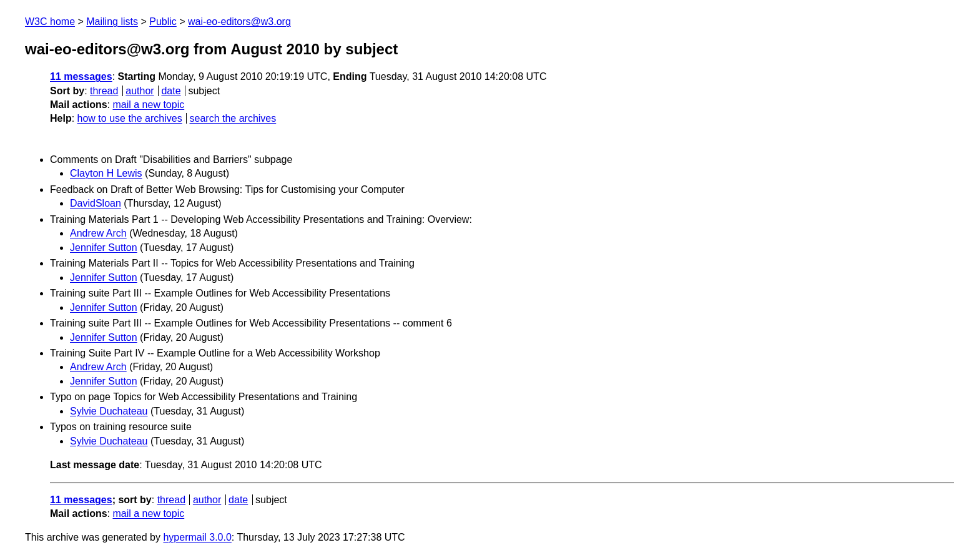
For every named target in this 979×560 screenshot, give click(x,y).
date (171, 91)
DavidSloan (96, 203)
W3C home (50, 22)
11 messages (81, 76)
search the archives (233, 118)
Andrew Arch (98, 233)
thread (104, 91)
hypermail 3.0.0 (197, 537)
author (140, 91)
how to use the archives (130, 118)
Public (163, 22)
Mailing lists (112, 22)
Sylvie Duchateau (109, 411)
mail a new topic (148, 105)
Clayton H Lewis (106, 173)
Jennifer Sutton (104, 248)
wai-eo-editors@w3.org (239, 22)
